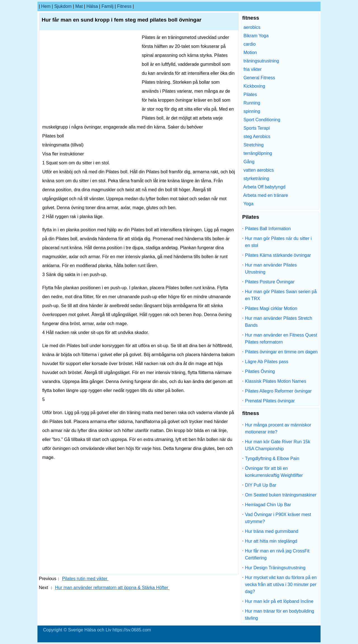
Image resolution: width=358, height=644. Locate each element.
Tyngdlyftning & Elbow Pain (272, 459)
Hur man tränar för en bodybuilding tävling (280, 615)
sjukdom (63, 6)
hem (46, 6)
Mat (79, 6)
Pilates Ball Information (268, 229)
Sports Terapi (256, 128)
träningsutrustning (261, 61)
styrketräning (256, 179)
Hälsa (92, 6)
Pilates (250, 95)
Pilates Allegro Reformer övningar (278, 391)
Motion (250, 53)
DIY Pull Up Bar (261, 485)
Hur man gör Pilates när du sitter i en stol (278, 242)
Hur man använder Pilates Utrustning (271, 269)
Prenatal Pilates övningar (270, 401)
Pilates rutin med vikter (85, 579)
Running (252, 103)
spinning (252, 111)
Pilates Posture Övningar (270, 282)
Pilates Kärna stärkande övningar (278, 255)
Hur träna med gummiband (272, 531)
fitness (124, 6)
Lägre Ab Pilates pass (267, 362)
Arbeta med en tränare (266, 195)
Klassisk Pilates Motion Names (276, 381)
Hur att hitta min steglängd (271, 541)
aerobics (252, 27)
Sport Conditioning (262, 120)
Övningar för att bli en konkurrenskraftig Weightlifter (274, 472)
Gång (249, 162)
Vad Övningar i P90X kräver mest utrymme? (278, 518)
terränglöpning (258, 153)
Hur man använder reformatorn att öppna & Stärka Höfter (112, 588)
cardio (249, 44)
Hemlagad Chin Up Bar (268, 505)
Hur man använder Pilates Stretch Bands (279, 322)
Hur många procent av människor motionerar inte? (278, 428)
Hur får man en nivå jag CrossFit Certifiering (277, 554)
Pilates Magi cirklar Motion (271, 308)
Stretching (253, 145)
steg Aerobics (257, 136)
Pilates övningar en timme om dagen (281, 352)
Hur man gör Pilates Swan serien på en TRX (281, 295)
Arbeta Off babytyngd (264, 187)
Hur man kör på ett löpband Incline (279, 601)
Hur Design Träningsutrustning (275, 568)
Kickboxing (254, 86)
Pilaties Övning (260, 371)
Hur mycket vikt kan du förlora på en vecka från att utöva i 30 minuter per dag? (281, 584)
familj (108, 6)
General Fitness (259, 78)
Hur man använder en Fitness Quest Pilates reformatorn (281, 339)
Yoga (248, 204)
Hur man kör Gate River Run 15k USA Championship (278, 445)
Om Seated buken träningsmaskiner (281, 495)
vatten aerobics (259, 170)
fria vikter (252, 69)
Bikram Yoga (256, 36)
